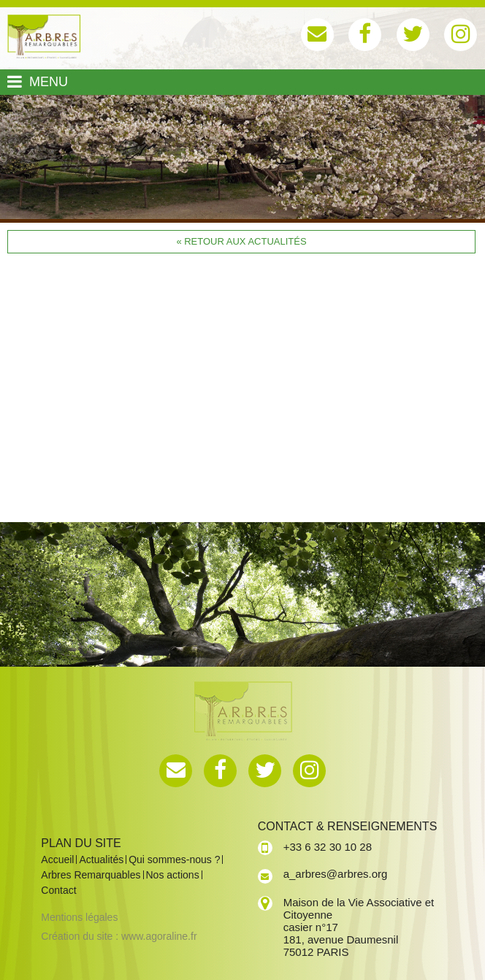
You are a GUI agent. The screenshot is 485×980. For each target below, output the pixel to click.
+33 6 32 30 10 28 (328, 847)
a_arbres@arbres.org (336, 874)
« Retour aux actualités (241, 241)
